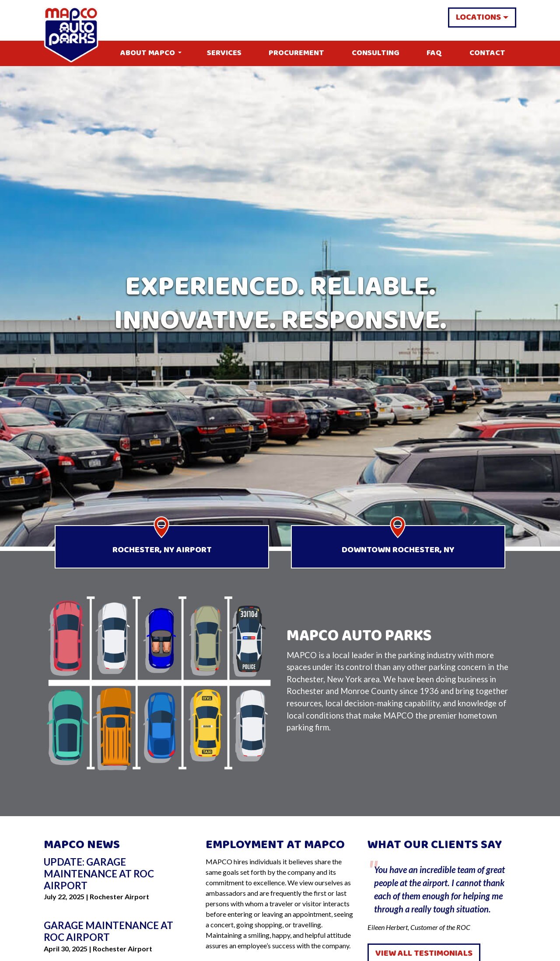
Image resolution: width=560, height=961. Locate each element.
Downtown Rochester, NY (398, 550)
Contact (487, 53)
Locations (478, 17)
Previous (361, 894)
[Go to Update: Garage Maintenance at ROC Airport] (118, 874)
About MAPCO (148, 53)
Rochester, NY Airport (162, 550)
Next (523, 894)
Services (224, 53)
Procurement (296, 53)
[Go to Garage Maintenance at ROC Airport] (118, 932)
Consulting (376, 53)
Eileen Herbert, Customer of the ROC (442, 894)
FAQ (434, 53)
